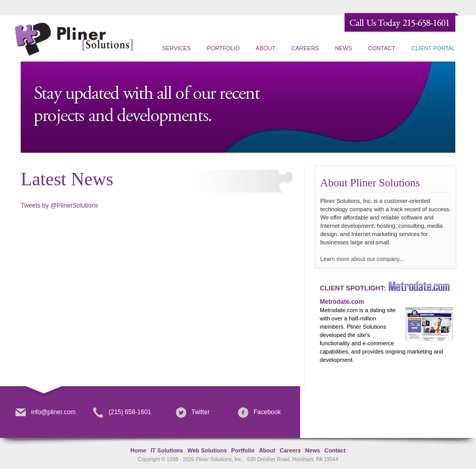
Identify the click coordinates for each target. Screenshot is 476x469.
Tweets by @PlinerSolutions (59, 206)
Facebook (259, 412)
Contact (382, 48)
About (265, 48)
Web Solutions (207, 450)
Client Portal (433, 48)
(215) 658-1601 (122, 412)
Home (138, 450)
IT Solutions (167, 450)
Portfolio (223, 48)
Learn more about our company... (362, 259)
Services (176, 48)
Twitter (193, 412)
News (344, 48)
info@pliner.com (46, 412)
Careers (305, 48)
